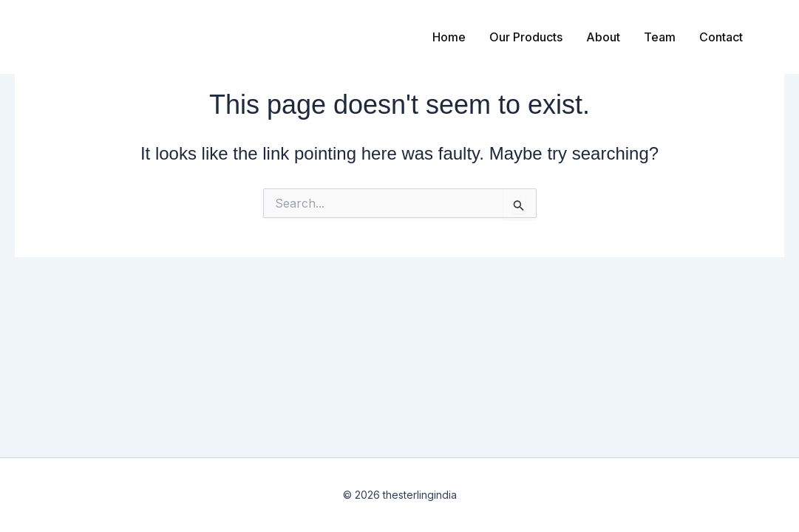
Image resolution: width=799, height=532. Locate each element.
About (603, 37)
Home (449, 37)
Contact (721, 37)
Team (660, 37)
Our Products (526, 37)
